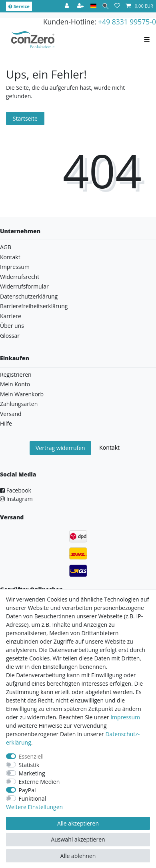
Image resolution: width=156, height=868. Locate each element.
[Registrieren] (81, 6)
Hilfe (6, 423)
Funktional (33, 798)
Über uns (12, 326)
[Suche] (105, 6)
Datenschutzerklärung (29, 296)
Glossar (10, 336)
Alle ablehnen (78, 856)
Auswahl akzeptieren (78, 839)
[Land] (93, 6)
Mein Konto (15, 384)
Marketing (32, 773)
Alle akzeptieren (78, 823)
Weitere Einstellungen (34, 807)
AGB (6, 247)
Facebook (16, 490)
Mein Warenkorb (22, 394)
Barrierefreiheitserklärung (34, 306)
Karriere (11, 316)
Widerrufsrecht (20, 277)
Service (19, 6)
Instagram (16, 499)
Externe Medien (39, 782)
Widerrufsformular (24, 286)
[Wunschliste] (117, 6)
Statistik (29, 765)
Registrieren (16, 374)
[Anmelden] (68, 6)
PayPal (27, 790)
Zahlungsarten (19, 404)
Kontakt (10, 257)
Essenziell (31, 756)
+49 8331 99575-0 (127, 22)
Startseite (25, 118)
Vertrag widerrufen (60, 448)
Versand (11, 414)
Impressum (15, 267)
